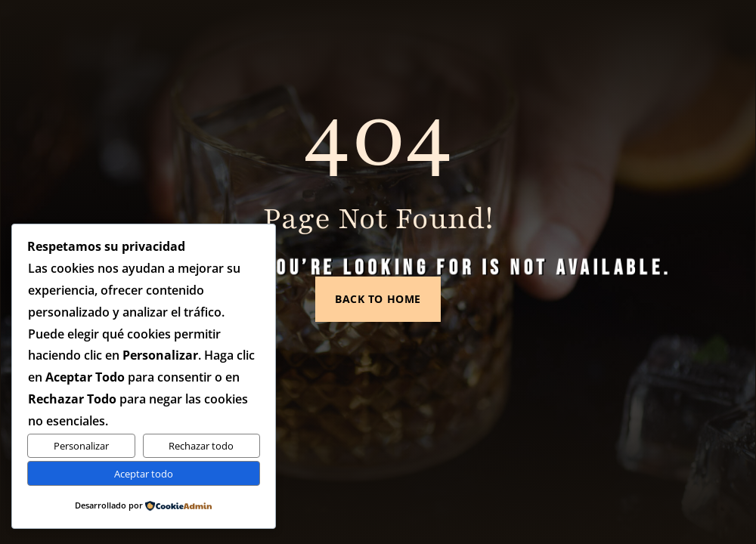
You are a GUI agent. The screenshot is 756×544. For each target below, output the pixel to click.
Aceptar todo (144, 474)
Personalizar (81, 446)
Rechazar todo (201, 446)
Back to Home (378, 291)
